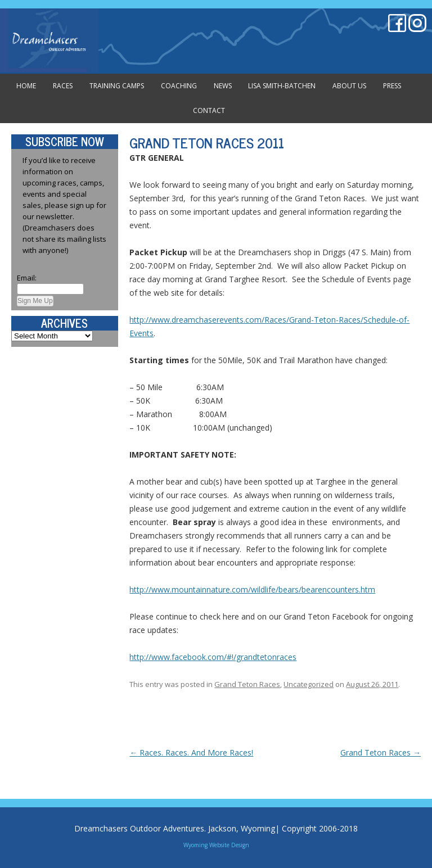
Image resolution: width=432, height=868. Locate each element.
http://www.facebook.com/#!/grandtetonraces (213, 657)
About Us (349, 86)
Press (392, 86)
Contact (209, 110)
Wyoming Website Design (216, 845)
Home (26, 86)
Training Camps (117, 86)
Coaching (179, 86)
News (223, 86)
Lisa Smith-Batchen (282, 86)
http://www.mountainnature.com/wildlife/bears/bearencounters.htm (252, 589)
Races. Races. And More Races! (191, 752)
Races (63, 86)
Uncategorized (309, 684)
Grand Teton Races (247, 684)
